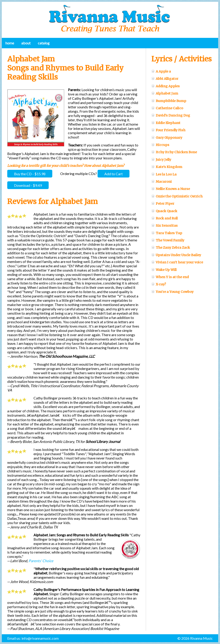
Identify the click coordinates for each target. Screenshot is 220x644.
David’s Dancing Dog (171, 115)
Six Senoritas (165, 226)
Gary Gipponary (167, 138)
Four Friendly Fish (168, 130)
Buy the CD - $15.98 (30, 174)
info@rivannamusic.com (40, 638)
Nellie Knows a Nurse (171, 189)
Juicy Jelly (161, 160)
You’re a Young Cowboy (172, 292)
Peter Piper (163, 204)
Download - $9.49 (28, 185)
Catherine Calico (167, 108)
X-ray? (159, 284)
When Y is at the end (170, 277)
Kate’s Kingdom (167, 167)
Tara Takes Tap (167, 233)
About (26, 43)
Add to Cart (114, 174)
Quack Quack (164, 211)
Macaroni (162, 182)
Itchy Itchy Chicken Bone (174, 152)
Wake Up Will (164, 270)
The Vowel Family (168, 240)
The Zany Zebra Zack (171, 248)
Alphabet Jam (165, 93)
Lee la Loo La (164, 174)
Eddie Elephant (166, 123)
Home (10, 43)
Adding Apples (166, 86)
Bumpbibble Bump (169, 101)
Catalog (44, 43)
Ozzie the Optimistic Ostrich (177, 196)
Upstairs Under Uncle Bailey (176, 255)
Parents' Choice (41, 561)
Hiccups (160, 145)
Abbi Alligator (165, 79)
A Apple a (161, 71)
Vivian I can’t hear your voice (177, 262)
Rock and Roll (165, 218)
